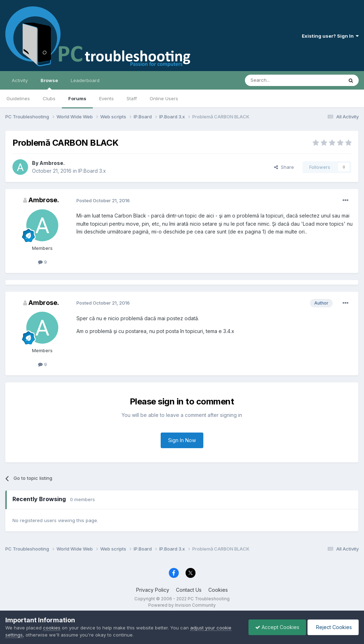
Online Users (164, 98)
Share (284, 167)
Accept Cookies (275, 627)
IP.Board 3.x (92, 171)
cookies (52, 628)
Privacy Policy (153, 590)
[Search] (276, 80)
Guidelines (18, 98)
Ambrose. (52, 163)
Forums (77, 98)
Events (106, 98)
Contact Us (189, 590)
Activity (20, 80)
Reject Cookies (333, 627)
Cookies (218, 590)
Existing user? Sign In (330, 36)
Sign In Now (182, 440)
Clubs (49, 98)
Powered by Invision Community (182, 605)
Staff (132, 98)
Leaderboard (85, 80)
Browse (49, 84)
